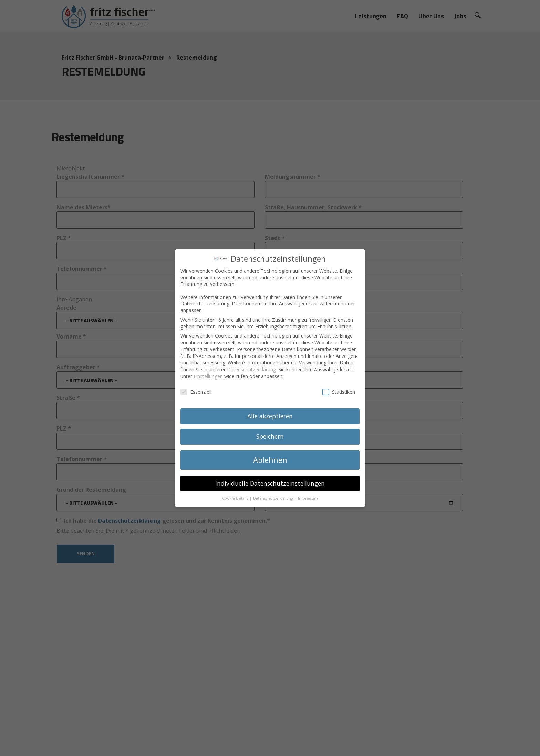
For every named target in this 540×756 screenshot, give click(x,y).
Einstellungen (208, 373)
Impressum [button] (308, 495)
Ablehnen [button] (270, 457)
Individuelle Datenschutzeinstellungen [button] (270, 480)
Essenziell (196, 389)
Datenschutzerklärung (251, 366)
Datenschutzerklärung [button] (273, 495)
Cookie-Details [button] (236, 495)
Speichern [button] (270, 433)
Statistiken (339, 389)
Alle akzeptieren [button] (270, 413)
